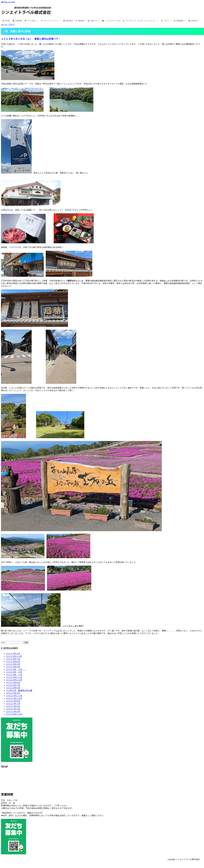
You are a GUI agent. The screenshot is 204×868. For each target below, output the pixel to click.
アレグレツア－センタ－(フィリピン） (142, 21)
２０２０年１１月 (14, 714)
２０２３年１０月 (14, 656)
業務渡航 (181, 21)
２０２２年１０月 (14, 680)
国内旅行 (82, 21)
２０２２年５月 (13, 688)
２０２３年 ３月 (16, 669)
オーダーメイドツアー (51, 21)
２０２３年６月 (13, 661)
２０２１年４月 (13, 709)
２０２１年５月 (13, 706)
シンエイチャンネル (113, 21)
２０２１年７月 (13, 704)
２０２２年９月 (13, 683)
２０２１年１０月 (14, 698)
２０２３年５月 (13, 664)
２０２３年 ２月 (14, 672)
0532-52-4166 (8, 2)
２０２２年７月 (13, 685)
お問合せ (194, 21)
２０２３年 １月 (14, 675)
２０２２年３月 (13, 693)
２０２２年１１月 (14, 677)
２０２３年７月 (13, 659)
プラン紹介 (33, 21)
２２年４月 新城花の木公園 (19, 690)
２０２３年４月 (13, 667)
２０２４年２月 (13, 654)
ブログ (167, 21)
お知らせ (95, 21)
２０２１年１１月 (14, 696)
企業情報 (18, 21)
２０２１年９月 (13, 701)
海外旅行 (69, 21)
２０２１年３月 (13, 711)
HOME (7, 21)
